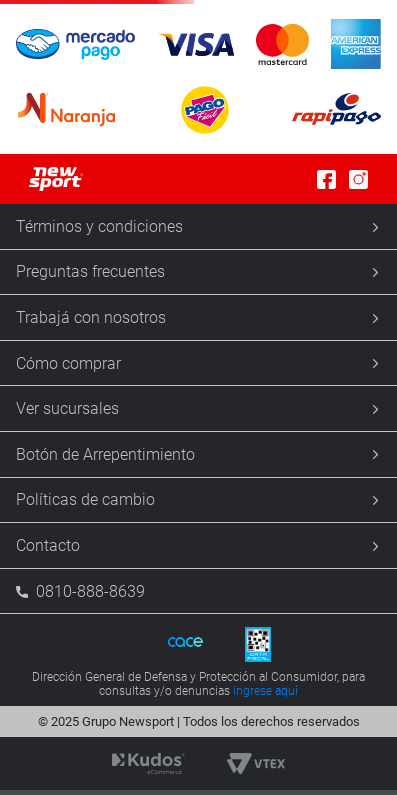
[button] (198, 77)
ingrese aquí (265, 691)
